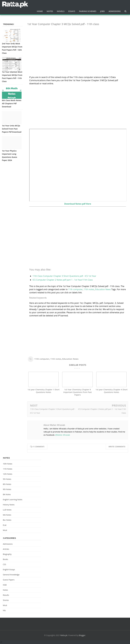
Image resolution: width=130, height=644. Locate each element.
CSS (4, 565)
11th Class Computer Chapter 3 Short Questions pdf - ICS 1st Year (64, 276)
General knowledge (11, 575)
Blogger (82, 636)
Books (5, 560)
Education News (103, 289)
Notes (5, 590)
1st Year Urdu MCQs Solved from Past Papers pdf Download (12, 129)
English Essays (9, 570)
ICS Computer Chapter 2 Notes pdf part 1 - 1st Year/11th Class (63, 280)
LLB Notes (7, 510)
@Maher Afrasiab (63, 436)
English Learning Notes (13, 500)
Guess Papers (9, 580)
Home (40, 11)
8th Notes (7, 485)
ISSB (5, 585)
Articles (6, 550)
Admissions (8, 544)
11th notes (89, 289)
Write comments (117, 447)
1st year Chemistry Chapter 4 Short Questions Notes (111, 391)
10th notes (8, 464)
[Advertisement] (78, 46)
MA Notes (7, 515)
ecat (5, 526)
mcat (5, 531)
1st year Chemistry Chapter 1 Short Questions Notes (43, 391)
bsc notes (7, 520)
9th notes (7, 490)
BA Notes (7, 495)
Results (6, 596)
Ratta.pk (64, 636)
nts (4, 611)
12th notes (8, 474)
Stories (6, 601)
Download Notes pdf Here (78, 204)
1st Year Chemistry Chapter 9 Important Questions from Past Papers (77, 393)
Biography (7, 555)
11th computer (75, 289)
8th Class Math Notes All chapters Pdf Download (12, 103)
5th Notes (7, 480)
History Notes (9, 505)
